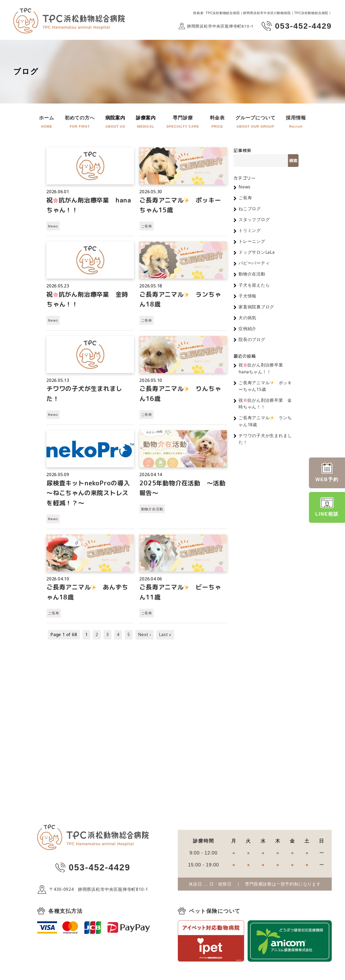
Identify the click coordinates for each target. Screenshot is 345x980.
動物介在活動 (152, 511)
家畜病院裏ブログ (256, 308)
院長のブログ (252, 342)
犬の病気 (247, 319)
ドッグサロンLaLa (257, 253)
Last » (165, 638)
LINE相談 (327, 507)
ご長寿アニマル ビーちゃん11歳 (182, 595)
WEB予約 (327, 472)
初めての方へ (80, 122)
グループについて (255, 122)
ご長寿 (147, 227)
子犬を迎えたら (254, 286)
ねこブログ (250, 209)
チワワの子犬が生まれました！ (86, 395)
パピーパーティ (254, 264)
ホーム (46, 122)
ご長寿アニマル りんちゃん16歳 (182, 395)
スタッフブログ (254, 220)
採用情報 (296, 122)
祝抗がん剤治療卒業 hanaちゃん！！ (83, 205)
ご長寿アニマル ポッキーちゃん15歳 (182, 205)
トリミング (250, 231)
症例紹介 (247, 330)
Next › (145, 638)
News (53, 227)
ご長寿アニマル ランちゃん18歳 (182, 300)
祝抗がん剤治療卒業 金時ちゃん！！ (90, 300)
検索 (293, 161)
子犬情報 (247, 297)
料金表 (217, 122)
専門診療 (183, 122)
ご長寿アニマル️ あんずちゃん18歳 (90, 595)
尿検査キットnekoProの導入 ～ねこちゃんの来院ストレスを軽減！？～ (90, 495)
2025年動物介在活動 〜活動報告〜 (181, 490)
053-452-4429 (100, 871)
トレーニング (252, 242)
